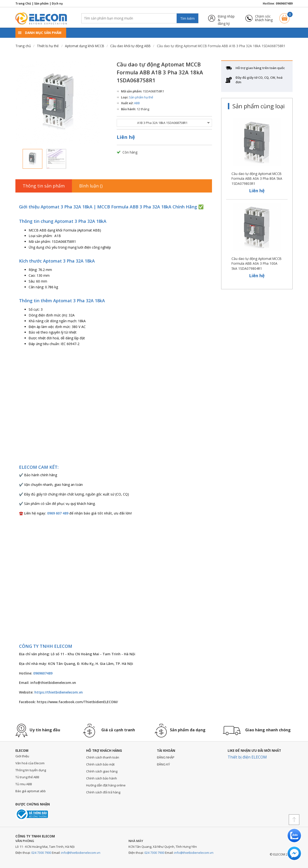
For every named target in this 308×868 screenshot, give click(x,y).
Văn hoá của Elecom (30, 763)
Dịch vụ (57, 3)
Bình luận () (91, 186)
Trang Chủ (23, 3)
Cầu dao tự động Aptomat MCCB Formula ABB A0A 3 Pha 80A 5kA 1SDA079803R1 (257, 179)
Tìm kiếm (187, 18)
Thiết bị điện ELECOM (247, 757)
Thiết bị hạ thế (48, 46)
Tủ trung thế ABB (27, 777)
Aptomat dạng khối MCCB (85, 46)
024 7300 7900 (41, 853)
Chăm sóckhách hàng (264, 18)
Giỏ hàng (284, 16)
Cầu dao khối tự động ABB (130, 46)
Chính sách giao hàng (102, 771)
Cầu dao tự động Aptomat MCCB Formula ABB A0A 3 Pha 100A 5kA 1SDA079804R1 (257, 264)
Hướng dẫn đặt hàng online (106, 785)
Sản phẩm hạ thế (141, 97)
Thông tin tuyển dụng (31, 770)
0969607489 (284, 3)
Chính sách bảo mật (100, 764)
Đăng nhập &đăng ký (226, 18)
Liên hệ (126, 137)
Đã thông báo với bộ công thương (32, 814)
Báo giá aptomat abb (31, 791)
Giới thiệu (22, 756)
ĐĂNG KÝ (163, 764)
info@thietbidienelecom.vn (81, 853)
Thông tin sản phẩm (44, 186)
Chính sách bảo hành (102, 778)
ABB (137, 103)
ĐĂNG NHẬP (166, 757)
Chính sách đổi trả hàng (103, 792)
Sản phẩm (41, 3)
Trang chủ (23, 46)
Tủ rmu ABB (24, 784)
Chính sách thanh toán (103, 757)
